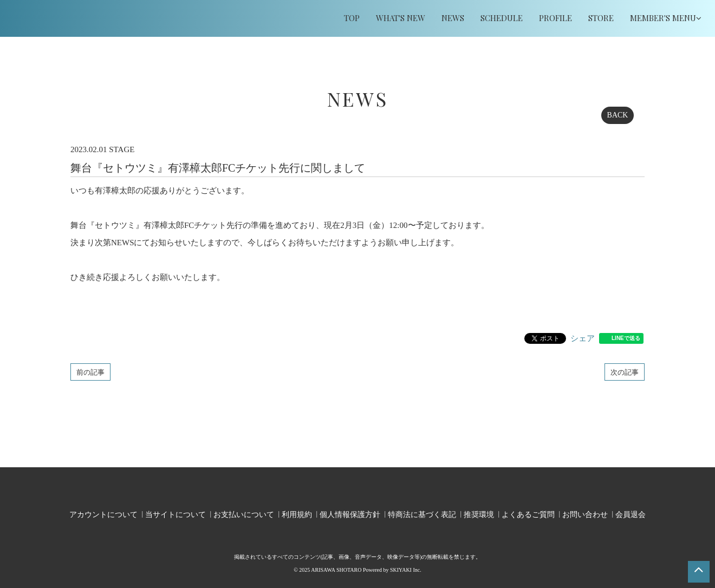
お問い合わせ (585, 513)
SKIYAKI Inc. (406, 568)
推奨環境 (479, 513)
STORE (601, 18)
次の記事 (625, 372)
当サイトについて (175, 513)
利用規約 (297, 513)
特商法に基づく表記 (422, 513)
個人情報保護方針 (350, 513)
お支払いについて (244, 513)
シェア (583, 338)
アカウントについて (103, 513)
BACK (618, 115)
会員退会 (630, 513)
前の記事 (90, 372)
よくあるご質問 (528, 513)
